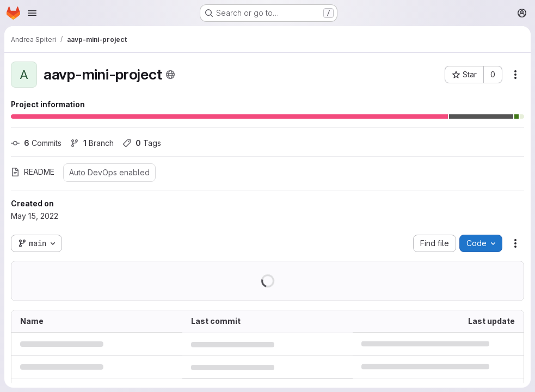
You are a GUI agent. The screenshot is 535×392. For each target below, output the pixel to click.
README (33, 172)
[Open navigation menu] (32, 13)
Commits (36, 143)
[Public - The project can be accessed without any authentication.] (170, 75)
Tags (142, 143)
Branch (92, 143)
